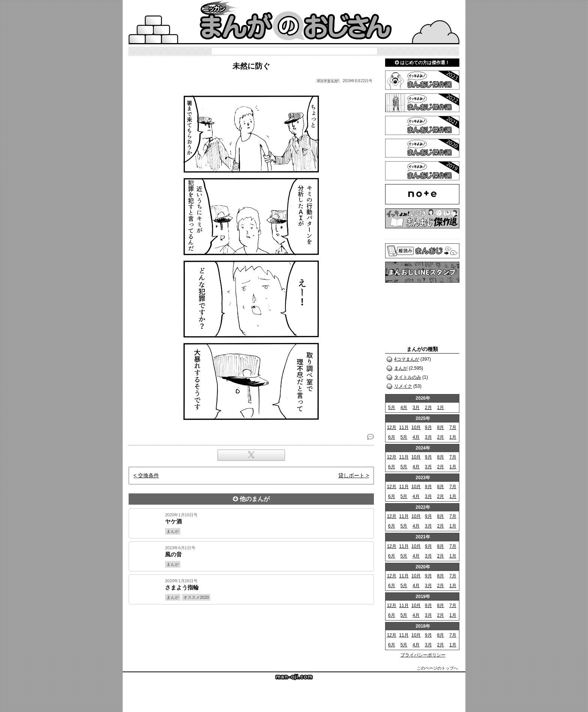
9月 (428, 427)
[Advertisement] (251, 630)
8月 (441, 427)
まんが (401, 368)
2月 (428, 408)
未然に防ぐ (251, 66)
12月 (392, 427)
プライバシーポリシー (423, 655)
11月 (404, 427)
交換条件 (148, 475)
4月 (404, 408)
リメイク (403, 386)
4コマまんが (407, 359)
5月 (392, 408)
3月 (416, 408)
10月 (416, 427)
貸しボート (351, 475)
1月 (441, 408)
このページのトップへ (437, 668)
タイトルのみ (408, 377)
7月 (453, 427)
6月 (392, 437)
